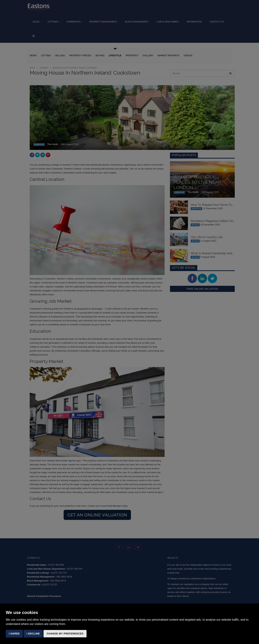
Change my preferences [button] (65, 634)
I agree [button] (14, 634)
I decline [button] (33, 634)
